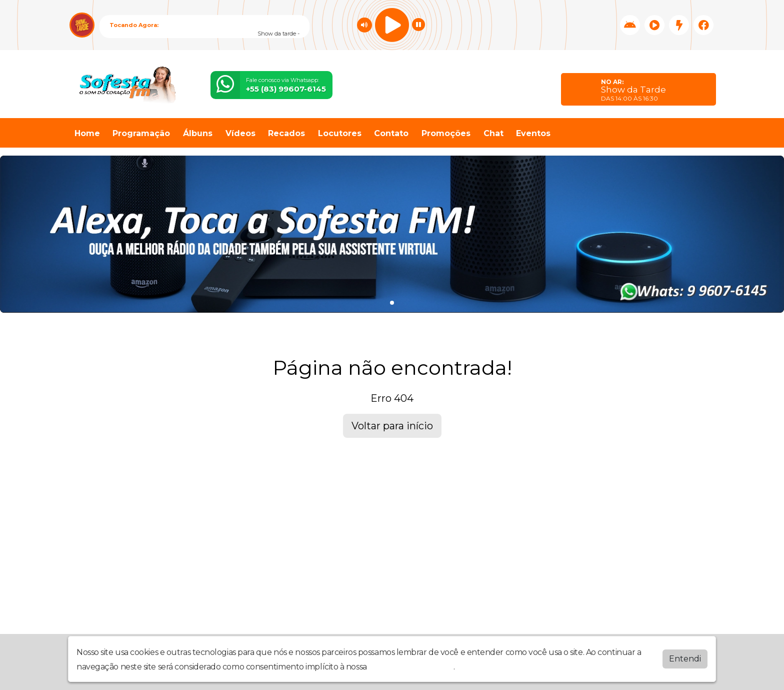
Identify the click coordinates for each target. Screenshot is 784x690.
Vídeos (240, 133)
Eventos (533, 133)
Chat (493, 133)
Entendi (685, 659)
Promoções (446, 133)
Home (87, 133)
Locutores (340, 133)
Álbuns (198, 133)
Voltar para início (392, 426)
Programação (141, 133)
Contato (391, 133)
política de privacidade (411, 667)
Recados (286, 133)
